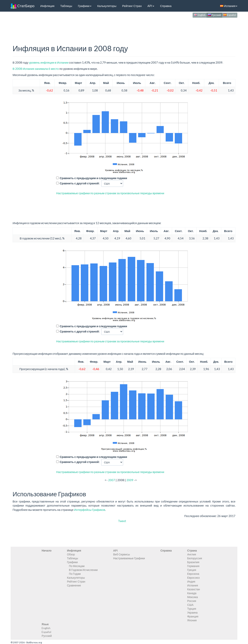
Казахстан (194, 589)
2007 (112, 480)
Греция (192, 570)
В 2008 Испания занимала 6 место (36, 69)
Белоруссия (195, 558)
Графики (85, 6)
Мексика (192, 597)
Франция (193, 616)
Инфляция (47, 6)
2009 (130, 480)
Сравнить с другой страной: (80, 183)
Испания (229, 6)
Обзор (71, 554)
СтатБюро (23, 6)
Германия (193, 566)
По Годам (75, 574)
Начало (47, 550)
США (190, 605)
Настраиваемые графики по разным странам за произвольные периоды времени (110, 193)
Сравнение (74, 585)
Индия (191, 581)
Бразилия (193, 562)
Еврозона (193, 574)
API (151, 6)
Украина (192, 612)
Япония (192, 620)
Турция (192, 609)
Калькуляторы (107, 6)
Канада (192, 593)
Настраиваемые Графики (129, 558)
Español (230, 15)
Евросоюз (193, 578)
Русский (214, 15)
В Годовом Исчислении (83, 570)
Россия (192, 601)
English (200, 15)
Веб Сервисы (121, 554)
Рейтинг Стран (132, 6)
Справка (166, 6)
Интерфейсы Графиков (90, 510)
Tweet (122, 521)
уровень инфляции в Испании (49, 62)
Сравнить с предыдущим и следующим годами (93, 178)
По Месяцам (77, 566)
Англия (192, 554)
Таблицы (66, 6)
